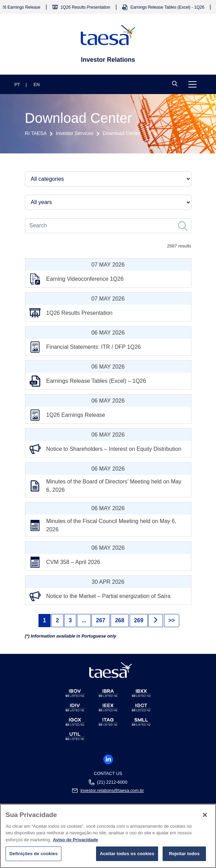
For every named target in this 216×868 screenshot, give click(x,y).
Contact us (108, 773)
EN (37, 85)
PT (17, 85)
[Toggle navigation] (192, 84)
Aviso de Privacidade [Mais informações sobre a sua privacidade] (76, 842)
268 (120, 620)
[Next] (156, 621)
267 (101, 620)
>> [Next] (172, 620)
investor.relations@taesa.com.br (112, 791)
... (84, 620)
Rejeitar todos (184, 856)
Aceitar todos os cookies (127, 856)
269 (139, 620)
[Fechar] (205, 817)
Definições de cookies (33, 856)
